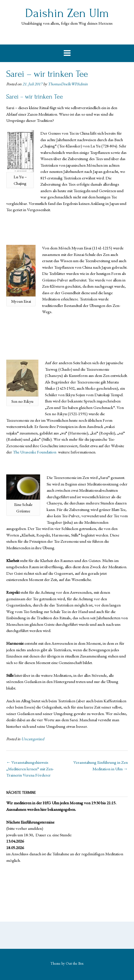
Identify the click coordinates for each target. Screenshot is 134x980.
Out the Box (75, 963)
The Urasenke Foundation (35, 452)
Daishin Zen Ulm (67, 13)
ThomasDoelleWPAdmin (68, 84)
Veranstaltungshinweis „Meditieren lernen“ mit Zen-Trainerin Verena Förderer (30, 769)
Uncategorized (33, 739)
